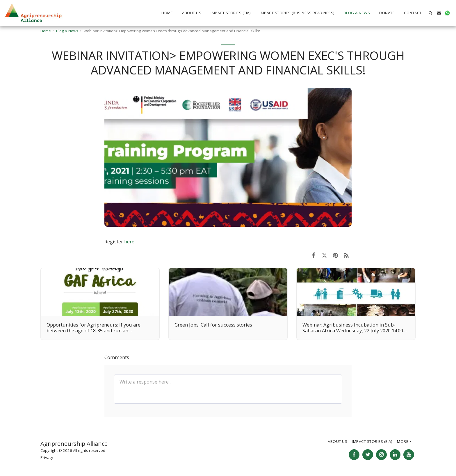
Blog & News (67, 31)
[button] (431, 13)
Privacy (47, 457)
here (129, 241)
